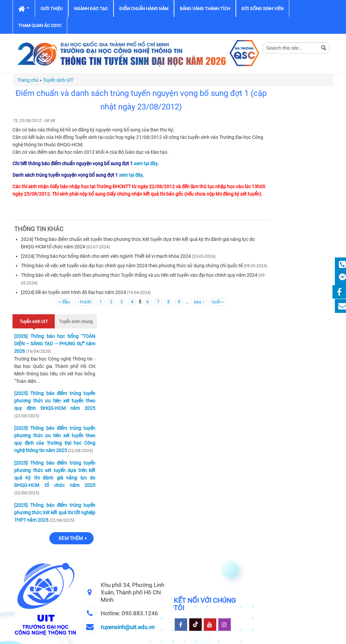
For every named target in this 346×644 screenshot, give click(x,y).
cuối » (218, 302)
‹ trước (85, 302)
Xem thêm (71, 538)
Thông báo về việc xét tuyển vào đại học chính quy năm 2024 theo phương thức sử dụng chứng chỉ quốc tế (132, 266)
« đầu (64, 302)
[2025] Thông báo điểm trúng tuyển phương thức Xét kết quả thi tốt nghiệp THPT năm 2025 (55, 513)
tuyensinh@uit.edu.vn (128, 627)
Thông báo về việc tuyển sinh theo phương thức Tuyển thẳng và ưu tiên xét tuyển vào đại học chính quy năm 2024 (139, 275)
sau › (199, 302)
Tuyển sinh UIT (58, 80)
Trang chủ (28, 80)
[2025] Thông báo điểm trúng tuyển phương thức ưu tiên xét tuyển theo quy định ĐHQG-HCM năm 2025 (55, 401)
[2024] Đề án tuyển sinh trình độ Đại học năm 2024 (73, 292)
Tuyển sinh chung (76, 321)
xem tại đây (146, 164)
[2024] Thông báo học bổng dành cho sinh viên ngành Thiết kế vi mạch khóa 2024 (106, 256)
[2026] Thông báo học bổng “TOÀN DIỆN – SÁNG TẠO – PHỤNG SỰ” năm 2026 (55, 344)
